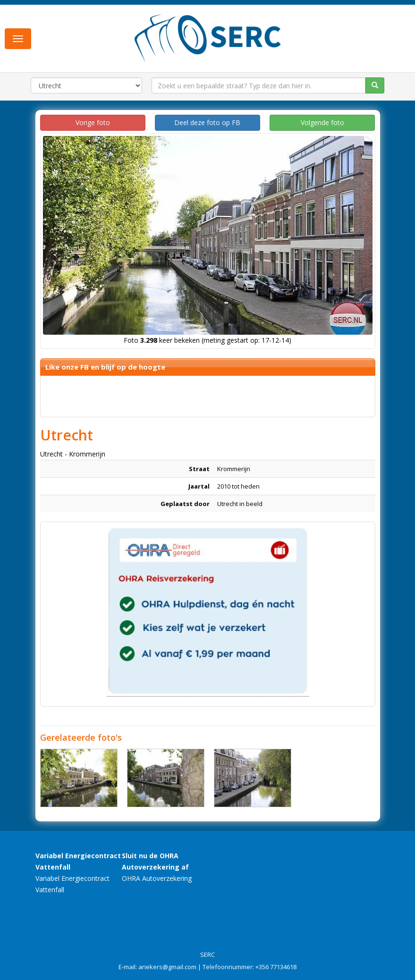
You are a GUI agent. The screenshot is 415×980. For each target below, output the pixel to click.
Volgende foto (322, 122)
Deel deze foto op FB (207, 122)
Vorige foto (93, 122)
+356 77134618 (276, 967)
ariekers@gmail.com (167, 967)
